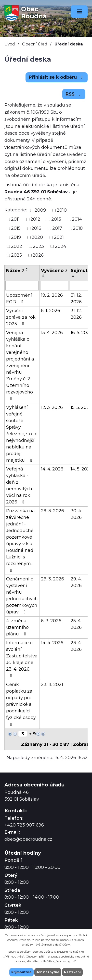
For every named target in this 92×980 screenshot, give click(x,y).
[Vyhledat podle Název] (22, 285)
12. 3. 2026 (52, 407)
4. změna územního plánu (17, 627)
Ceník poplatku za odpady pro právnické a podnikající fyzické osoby (21, 704)
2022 (17, 246)
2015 (16, 228)
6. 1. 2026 (51, 311)
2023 (38, 246)
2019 (16, 237)
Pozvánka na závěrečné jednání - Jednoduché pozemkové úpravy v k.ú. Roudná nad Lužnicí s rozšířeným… (20, 540)
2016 (36, 228)
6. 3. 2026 (51, 621)
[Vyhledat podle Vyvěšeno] (54, 285)
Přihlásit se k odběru (57, 77)
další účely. (63, 944)
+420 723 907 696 (24, 825)
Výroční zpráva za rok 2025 (21, 317)
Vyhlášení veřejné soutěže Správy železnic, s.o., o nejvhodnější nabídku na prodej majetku (22, 434)
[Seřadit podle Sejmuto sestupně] (73, 277)
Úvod (10, 44)
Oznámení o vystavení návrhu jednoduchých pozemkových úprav (22, 595)
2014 (77, 219)
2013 (56, 219)
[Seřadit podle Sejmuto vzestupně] (73, 275)
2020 (37, 237)
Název (15, 271)
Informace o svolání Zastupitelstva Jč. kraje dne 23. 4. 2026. (22, 659)
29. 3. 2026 (53, 511)
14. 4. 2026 (52, 469)
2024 (61, 246)
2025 (16, 255)
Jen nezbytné (48, 972)
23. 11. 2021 (52, 685)
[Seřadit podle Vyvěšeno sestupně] (44, 277)
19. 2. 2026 (52, 295)
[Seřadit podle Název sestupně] (27, 270)
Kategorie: (16, 210)
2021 (59, 237)
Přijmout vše (21, 972)
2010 (62, 210)
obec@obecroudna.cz (28, 839)
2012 (35, 219)
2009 (40, 210)
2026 (38, 255)
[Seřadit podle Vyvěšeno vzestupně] (44, 275)
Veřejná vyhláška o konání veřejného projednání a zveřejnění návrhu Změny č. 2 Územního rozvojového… (21, 365)
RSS (74, 94)
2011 (15, 219)
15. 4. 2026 (52, 333)
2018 (78, 228)
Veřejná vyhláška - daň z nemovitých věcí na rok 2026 (19, 485)
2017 (57, 228)
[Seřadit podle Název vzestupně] (27, 268)
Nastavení (72, 972)
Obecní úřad (35, 44)
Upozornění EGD (19, 299)
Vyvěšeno (54, 271)
